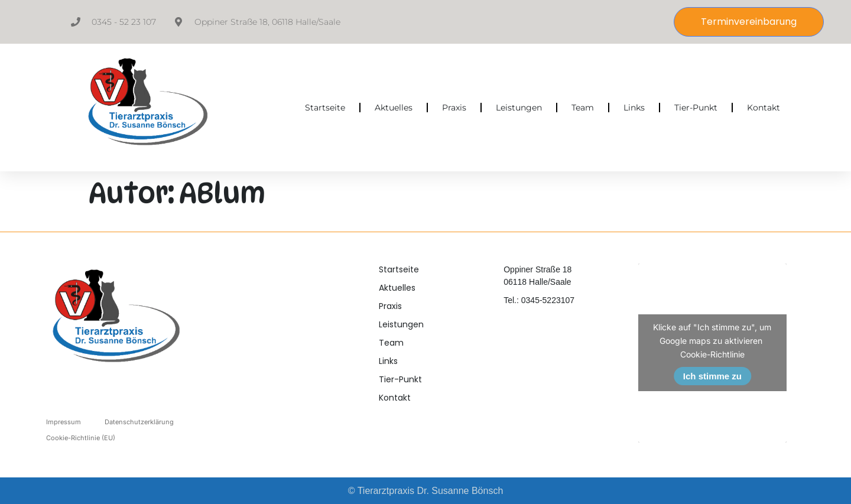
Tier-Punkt (696, 108)
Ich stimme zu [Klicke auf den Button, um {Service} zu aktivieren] (712, 376)
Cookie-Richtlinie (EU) (81, 438)
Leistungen (519, 108)
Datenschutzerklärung (139, 422)
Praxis (454, 108)
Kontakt (764, 108)
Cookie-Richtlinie (712, 354)
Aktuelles (394, 108)
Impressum (64, 422)
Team (583, 108)
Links (634, 108)
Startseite (325, 108)
